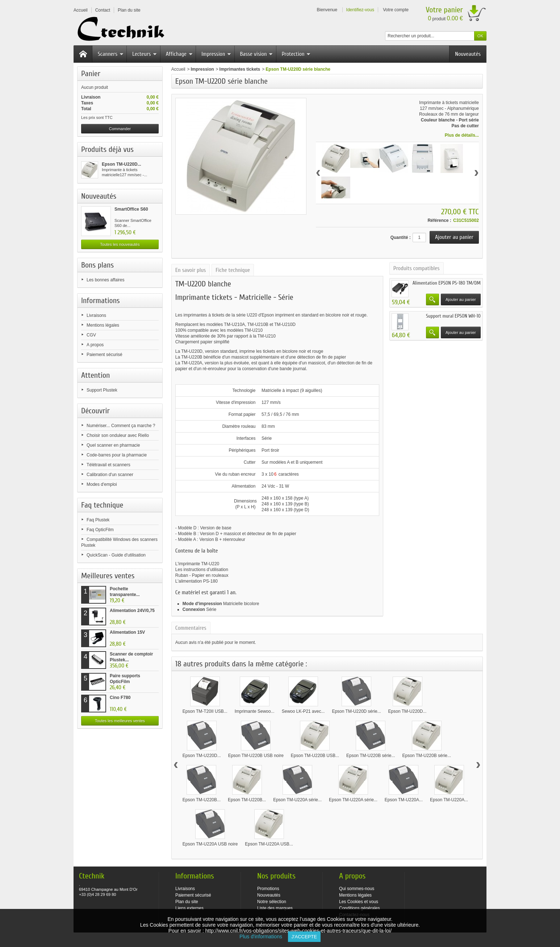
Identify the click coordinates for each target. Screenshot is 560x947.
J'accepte (304, 937)
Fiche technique (233, 270)
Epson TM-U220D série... (356, 711)
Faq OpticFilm (100, 530)
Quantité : (401, 237)
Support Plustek (102, 390)
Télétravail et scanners (108, 465)
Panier (91, 74)
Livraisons (96, 315)
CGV (91, 335)
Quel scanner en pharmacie (113, 445)
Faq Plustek (98, 520)
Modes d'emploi (102, 484)
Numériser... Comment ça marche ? (121, 426)
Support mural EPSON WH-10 (453, 316)
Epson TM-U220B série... (371, 756)
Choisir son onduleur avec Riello (118, 435)
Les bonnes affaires (106, 280)
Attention (96, 375)
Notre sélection (272, 902)
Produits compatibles (417, 268)
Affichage (179, 54)
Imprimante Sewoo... (255, 711)
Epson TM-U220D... (122, 164)
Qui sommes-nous (357, 889)
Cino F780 (120, 698)
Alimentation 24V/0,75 (132, 611)
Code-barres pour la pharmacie (117, 455)
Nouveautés (468, 54)
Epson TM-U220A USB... (269, 844)
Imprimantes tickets (240, 69)
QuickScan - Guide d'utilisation (116, 555)
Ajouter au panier (461, 299)
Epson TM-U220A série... (297, 800)
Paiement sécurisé (105, 355)
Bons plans (97, 265)
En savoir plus (191, 270)
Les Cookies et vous (359, 902)
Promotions (268, 889)
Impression (216, 54)
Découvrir (95, 411)
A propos (95, 345)
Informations (101, 301)
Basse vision (257, 54)
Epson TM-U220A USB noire (210, 844)
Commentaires (191, 628)
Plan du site (187, 902)
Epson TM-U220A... (404, 800)
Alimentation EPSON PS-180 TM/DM (447, 283)
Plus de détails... (462, 135)
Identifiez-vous (360, 10)
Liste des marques (275, 908)
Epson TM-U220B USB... (315, 756)
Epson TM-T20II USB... (205, 711)
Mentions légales (103, 325)
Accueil (178, 69)
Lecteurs (145, 54)
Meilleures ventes (108, 576)
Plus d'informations (264, 936)
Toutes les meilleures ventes (120, 721)
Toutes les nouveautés (120, 244)
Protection (296, 54)
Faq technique (102, 505)
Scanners (111, 54)
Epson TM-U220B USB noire (256, 756)
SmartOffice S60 (131, 209)
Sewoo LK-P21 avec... (303, 711)
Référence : (439, 220)
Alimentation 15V (127, 632)
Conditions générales (360, 908)
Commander (120, 129)
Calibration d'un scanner (110, 475)
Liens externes (189, 908)
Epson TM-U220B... (202, 800)
